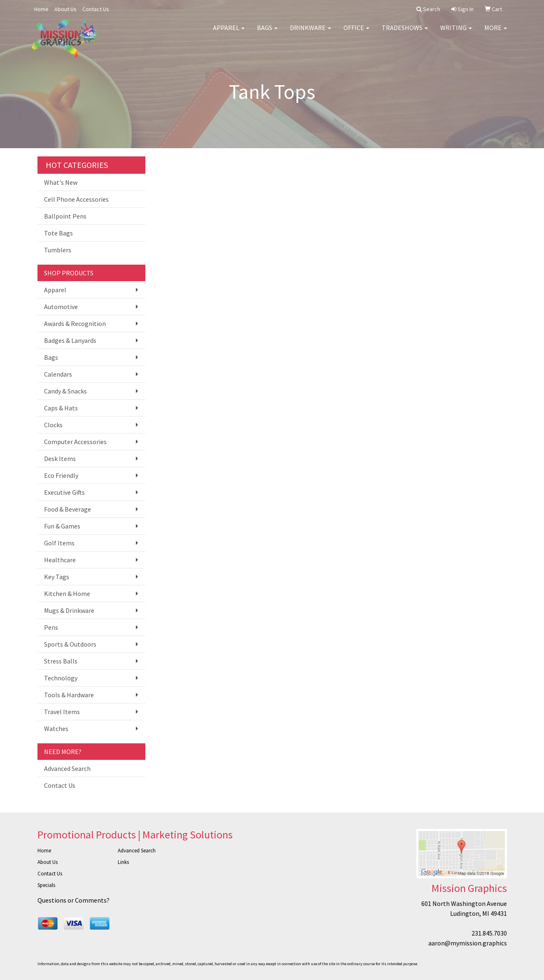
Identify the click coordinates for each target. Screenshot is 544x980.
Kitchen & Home (67, 594)
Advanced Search (67, 768)
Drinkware (311, 33)
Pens (51, 627)
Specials (46, 885)
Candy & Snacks (65, 391)
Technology (61, 678)
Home (41, 9)
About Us (65, 9)
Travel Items (62, 712)
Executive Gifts (64, 492)
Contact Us (96, 9)
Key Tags (57, 577)
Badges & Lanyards (70, 340)
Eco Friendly (61, 475)
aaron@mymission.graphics (468, 943)
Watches (56, 729)
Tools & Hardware (69, 695)
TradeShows (405, 33)
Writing (456, 33)
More (496, 33)
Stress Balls (61, 661)
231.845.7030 (489, 933)
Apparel (229, 33)
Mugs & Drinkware (69, 610)
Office (356, 33)
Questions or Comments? (74, 900)
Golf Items (59, 543)
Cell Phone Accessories (76, 199)
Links (123, 862)
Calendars (58, 374)
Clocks (53, 425)
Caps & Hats (61, 408)
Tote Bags (58, 233)
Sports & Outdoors (70, 644)
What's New (61, 182)
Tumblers (58, 250)
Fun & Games (62, 526)
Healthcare (60, 560)
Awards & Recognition (75, 324)
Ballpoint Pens (65, 216)
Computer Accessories (75, 442)
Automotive (61, 307)
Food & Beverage (68, 509)
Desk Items (60, 459)
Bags (267, 33)
